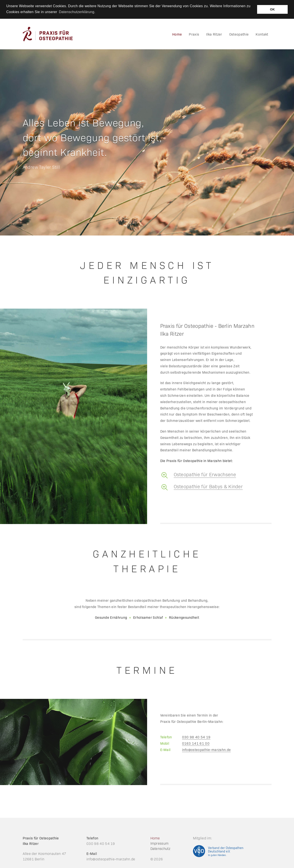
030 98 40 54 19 (196, 737)
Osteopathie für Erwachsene (205, 474)
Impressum (160, 843)
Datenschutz (160, 848)
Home (155, 838)
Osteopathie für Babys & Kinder (208, 486)
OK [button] (272, 9)
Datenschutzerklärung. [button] (77, 12)
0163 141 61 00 (196, 743)
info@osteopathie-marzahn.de (206, 749)
